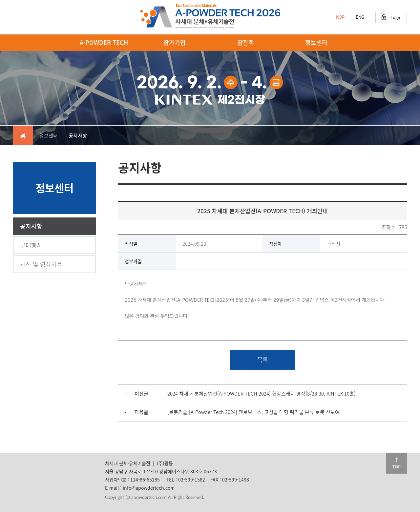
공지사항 (31, 226)
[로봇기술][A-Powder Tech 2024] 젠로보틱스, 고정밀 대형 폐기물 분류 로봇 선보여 (253, 412)
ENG (360, 17)
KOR (340, 17)
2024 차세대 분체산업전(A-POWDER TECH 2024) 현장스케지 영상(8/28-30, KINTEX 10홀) (262, 394)
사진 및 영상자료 (41, 264)
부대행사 (31, 245)
